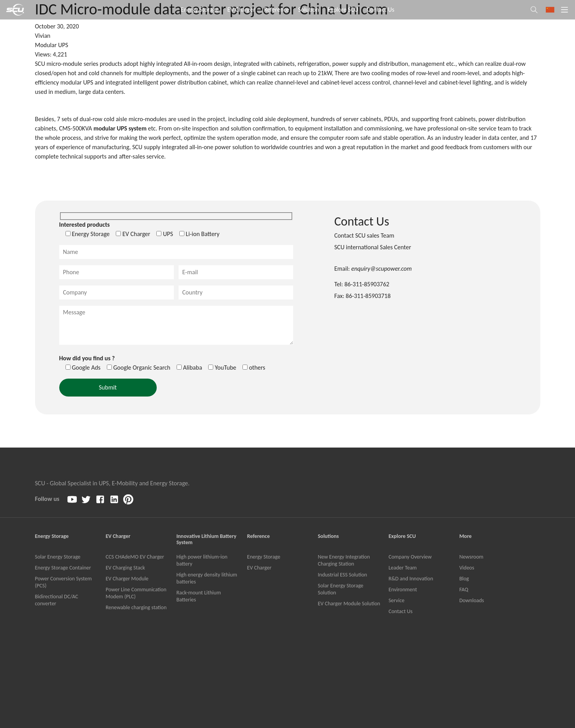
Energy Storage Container (63, 568)
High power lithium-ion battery (202, 560)
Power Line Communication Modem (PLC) (136, 593)
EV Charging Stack (125, 568)
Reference (277, 10)
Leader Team (403, 568)
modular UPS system (120, 128)
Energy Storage (200, 10)
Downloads (471, 600)
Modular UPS (52, 45)
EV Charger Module (127, 579)
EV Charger (241, 10)
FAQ (464, 590)
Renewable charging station (136, 607)
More (465, 536)
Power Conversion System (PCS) (64, 582)
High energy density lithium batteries (207, 578)
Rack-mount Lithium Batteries (198, 596)
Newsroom (471, 557)
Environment (403, 590)
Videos (467, 568)
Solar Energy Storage (58, 557)
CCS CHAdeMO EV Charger (135, 557)
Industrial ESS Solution (342, 575)
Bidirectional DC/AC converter (57, 600)
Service (397, 600)
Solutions (328, 536)
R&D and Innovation (411, 579)
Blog (464, 579)
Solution (308, 10)
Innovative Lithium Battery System (206, 539)
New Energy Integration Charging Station (344, 560)
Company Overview (410, 557)
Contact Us (380, 10)
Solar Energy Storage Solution (341, 589)
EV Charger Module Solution (349, 604)
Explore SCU (343, 10)
